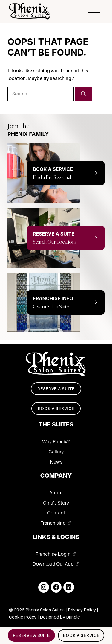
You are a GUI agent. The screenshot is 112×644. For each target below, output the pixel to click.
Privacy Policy (82, 610)
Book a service (56, 408)
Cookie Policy (23, 617)
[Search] (83, 94)
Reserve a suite (56, 389)
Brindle (73, 617)
